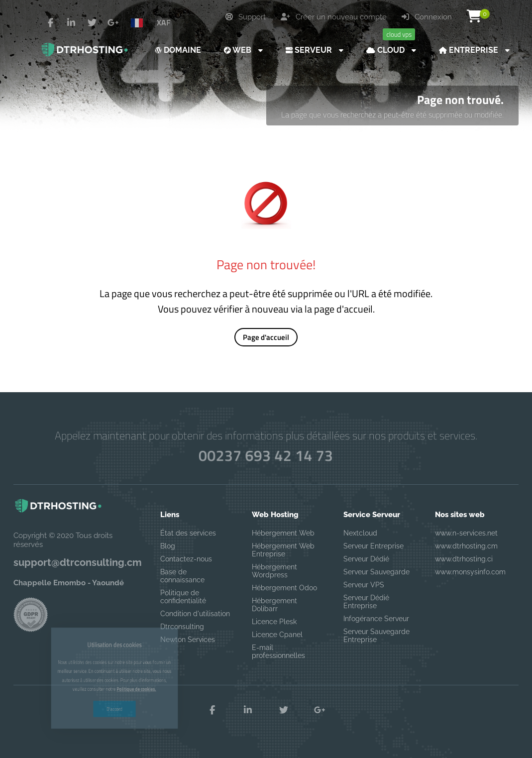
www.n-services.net (466, 533)
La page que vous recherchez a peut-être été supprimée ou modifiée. (392, 114)
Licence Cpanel (277, 635)
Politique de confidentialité (183, 597)
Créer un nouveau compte (334, 17)
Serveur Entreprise (373, 546)
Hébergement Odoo (284, 588)
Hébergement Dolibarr (274, 605)
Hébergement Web (283, 533)
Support (246, 17)
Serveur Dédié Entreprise (366, 602)
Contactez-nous (186, 559)
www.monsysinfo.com (470, 572)
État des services (188, 533)
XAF (163, 22)
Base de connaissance (182, 576)
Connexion (427, 17)
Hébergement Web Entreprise (283, 550)
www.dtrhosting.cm (466, 546)
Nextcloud (360, 533)
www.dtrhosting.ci (464, 559)
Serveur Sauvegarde (376, 572)
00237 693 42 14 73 (266, 455)
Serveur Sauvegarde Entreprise (376, 636)
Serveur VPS (364, 585)
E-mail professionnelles (278, 651)
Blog (168, 546)
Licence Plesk (274, 622)
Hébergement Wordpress (274, 571)
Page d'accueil (266, 337)
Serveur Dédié (366, 559)
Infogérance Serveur (376, 619)
